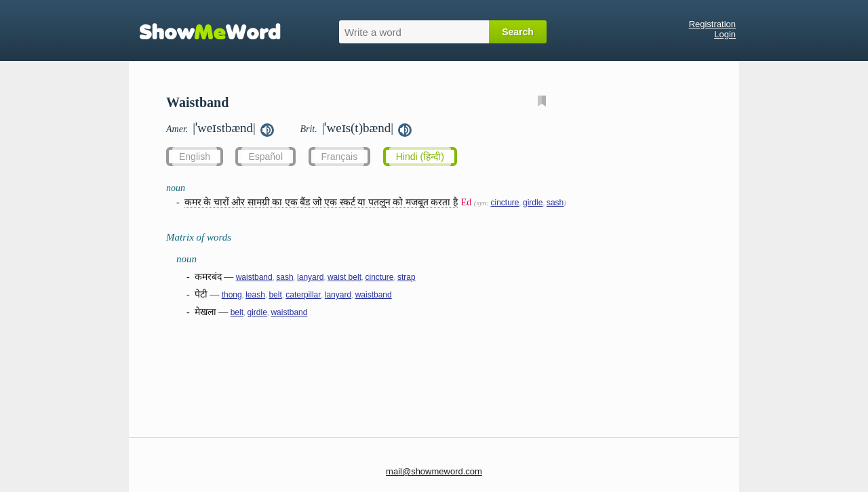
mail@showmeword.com (434, 471)
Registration (712, 24)
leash (255, 295)
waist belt (344, 277)
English (195, 157)
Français (340, 157)
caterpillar (303, 295)
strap (407, 277)
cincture (505, 203)
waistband (254, 277)
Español (265, 157)
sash (555, 203)
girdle (533, 203)
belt (275, 295)
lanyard (310, 277)
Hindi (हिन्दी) (420, 157)
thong (232, 295)
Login (725, 34)
